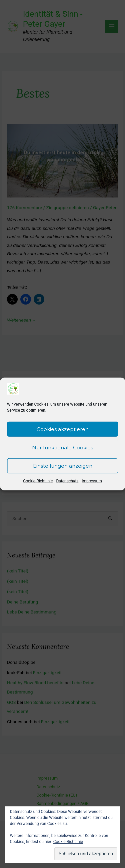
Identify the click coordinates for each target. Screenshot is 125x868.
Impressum (92, 483)
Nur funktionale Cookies (62, 449)
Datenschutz (67, 483)
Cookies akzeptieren (63, 431)
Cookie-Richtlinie (38, 483)
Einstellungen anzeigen (63, 468)
